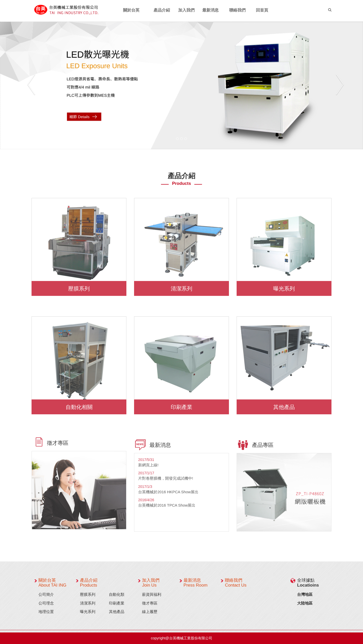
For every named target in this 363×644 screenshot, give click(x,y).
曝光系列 (284, 287)
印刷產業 (181, 406)
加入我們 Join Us (151, 583)
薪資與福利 (152, 594)
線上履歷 (150, 612)
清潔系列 (181, 287)
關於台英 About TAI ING (52, 583)
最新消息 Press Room (196, 583)
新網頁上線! (148, 466)
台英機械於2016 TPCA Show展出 (167, 507)
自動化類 (117, 594)
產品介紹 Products (89, 583)
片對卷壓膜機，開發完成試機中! (166, 480)
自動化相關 (79, 406)
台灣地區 (305, 594)
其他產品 (284, 406)
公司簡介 (46, 594)
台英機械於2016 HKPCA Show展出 (168, 493)
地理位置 (46, 612)
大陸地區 (305, 603)
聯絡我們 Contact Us (236, 583)
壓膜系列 (79, 287)
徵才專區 (150, 603)
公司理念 (46, 603)
